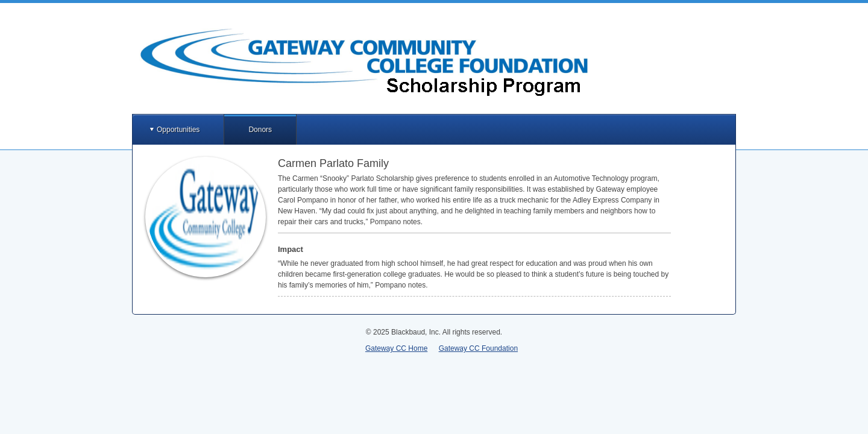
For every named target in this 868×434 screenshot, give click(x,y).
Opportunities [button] (178, 130)
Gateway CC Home (396, 348)
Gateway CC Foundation (478, 348)
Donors (260, 130)
